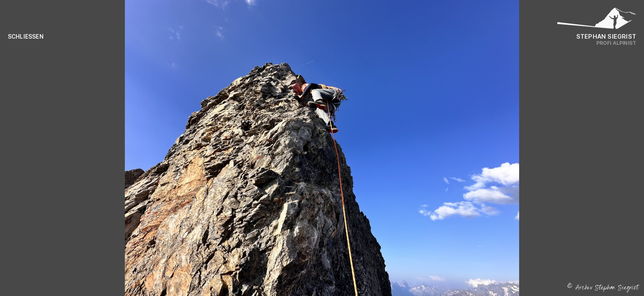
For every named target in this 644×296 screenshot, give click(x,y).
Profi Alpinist (616, 43)
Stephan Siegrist (606, 36)
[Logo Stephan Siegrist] (597, 21)
